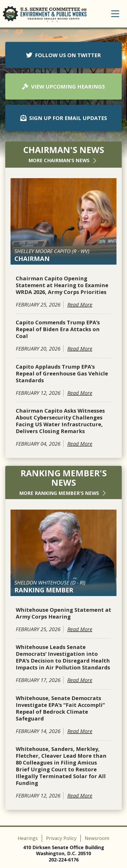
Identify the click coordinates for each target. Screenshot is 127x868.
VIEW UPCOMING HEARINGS (63, 87)
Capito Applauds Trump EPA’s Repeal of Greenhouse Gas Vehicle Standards (62, 374)
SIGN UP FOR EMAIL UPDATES (64, 118)
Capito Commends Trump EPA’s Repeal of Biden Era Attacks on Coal (58, 329)
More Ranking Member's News (64, 493)
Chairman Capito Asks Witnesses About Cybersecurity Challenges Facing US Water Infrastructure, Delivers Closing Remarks (60, 421)
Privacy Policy (61, 838)
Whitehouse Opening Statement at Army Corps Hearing (63, 613)
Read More (80, 305)
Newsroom (97, 838)
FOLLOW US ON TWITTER (63, 55)
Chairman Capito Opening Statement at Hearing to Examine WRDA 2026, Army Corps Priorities (62, 285)
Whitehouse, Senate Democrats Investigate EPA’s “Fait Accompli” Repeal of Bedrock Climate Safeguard (60, 708)
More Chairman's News (63, 160)
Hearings (28, 838)
